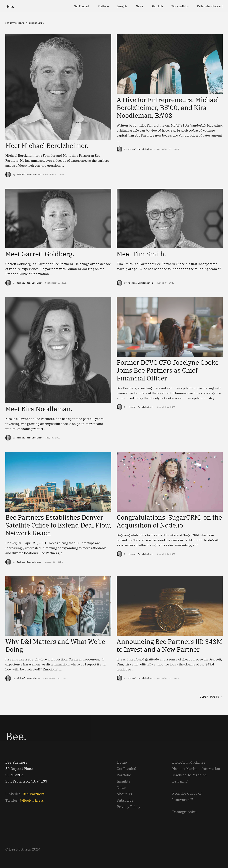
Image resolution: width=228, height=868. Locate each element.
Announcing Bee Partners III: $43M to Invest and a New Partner (169, 645)
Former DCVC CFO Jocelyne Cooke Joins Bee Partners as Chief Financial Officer (168, 370)
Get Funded (126, 769)
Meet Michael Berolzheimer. (47, 146)
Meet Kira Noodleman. (39, 409)
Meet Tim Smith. (141, 254)
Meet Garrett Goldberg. (40, 254)
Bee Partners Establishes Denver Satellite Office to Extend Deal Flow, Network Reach (58, 525)
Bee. (10, 6)
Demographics (184, 812)
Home (122, 762)
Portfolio (124, 775)
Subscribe (125, 800)
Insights (123, 781)
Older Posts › (211, 697)
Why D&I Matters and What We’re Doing (55, 645)
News (121, 788)
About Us (124, 794)
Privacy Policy (129, 807)
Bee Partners (34, 794)
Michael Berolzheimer (29, 174)
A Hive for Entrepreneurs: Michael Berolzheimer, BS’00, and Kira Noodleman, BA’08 (168, 108)
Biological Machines (189, 762)
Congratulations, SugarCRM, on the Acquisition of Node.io (169, 521)
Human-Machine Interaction (196, 769)
